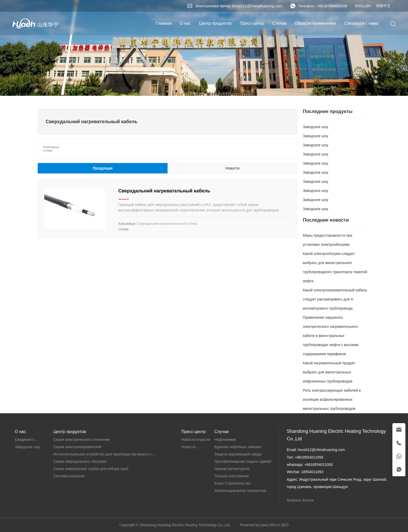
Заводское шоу (316, 127)
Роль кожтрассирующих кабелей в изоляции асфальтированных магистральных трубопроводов (332, 399)
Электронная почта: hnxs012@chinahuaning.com (239, 6)
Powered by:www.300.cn (260, 525)
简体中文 (383, 6)
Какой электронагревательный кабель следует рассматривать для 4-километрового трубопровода (335, 299)
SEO (285, 525)
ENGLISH (363, 6)
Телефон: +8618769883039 (323, 6)
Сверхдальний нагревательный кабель (164, 191)
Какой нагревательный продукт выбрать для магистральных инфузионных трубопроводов (329, 372)
